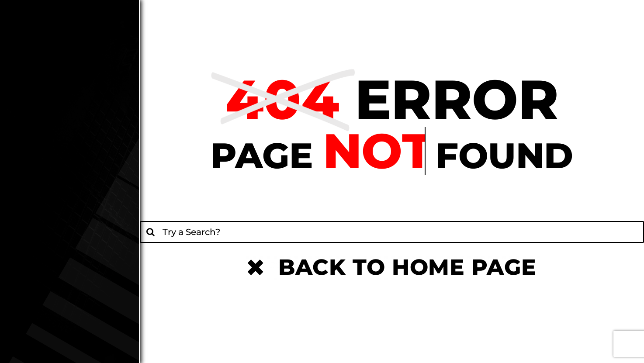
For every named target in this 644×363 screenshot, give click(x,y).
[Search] (151, 232)
